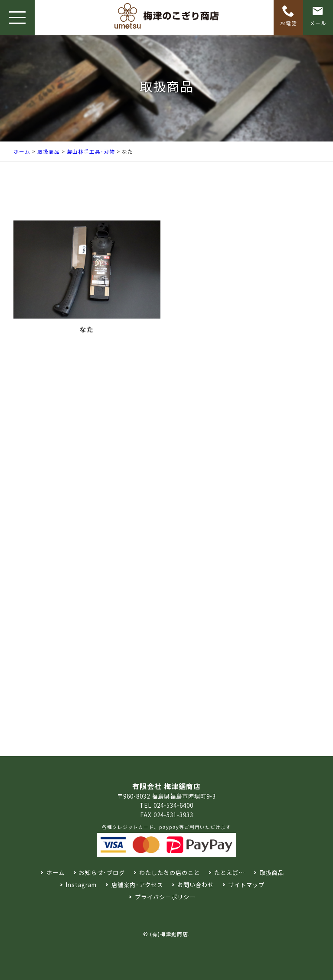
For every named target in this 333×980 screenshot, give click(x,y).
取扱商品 (49, 151)
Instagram (81, 885)
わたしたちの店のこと (170, 873)
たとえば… (230, 873)
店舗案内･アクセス (137, 885)
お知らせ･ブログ (102, 873)
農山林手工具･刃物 (91, 151)
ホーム (22, 151)
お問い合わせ (196, 885)
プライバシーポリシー (165, 897)
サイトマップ (246, 885)
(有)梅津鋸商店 (169, 934)
